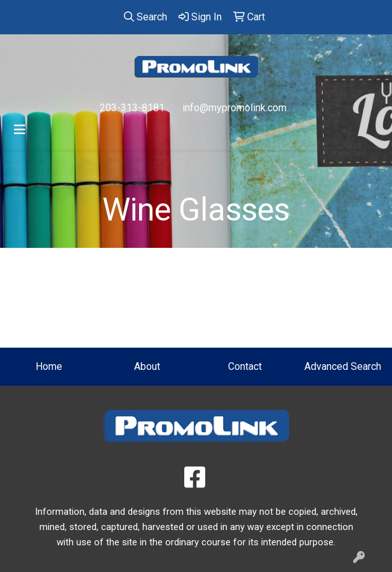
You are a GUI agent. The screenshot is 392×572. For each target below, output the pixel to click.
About (147, 366)
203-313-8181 (132, 108)
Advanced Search (343, 366)
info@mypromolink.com (234, 108)
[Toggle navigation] (20, 130)
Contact (245, 366)
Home (49, 366)
